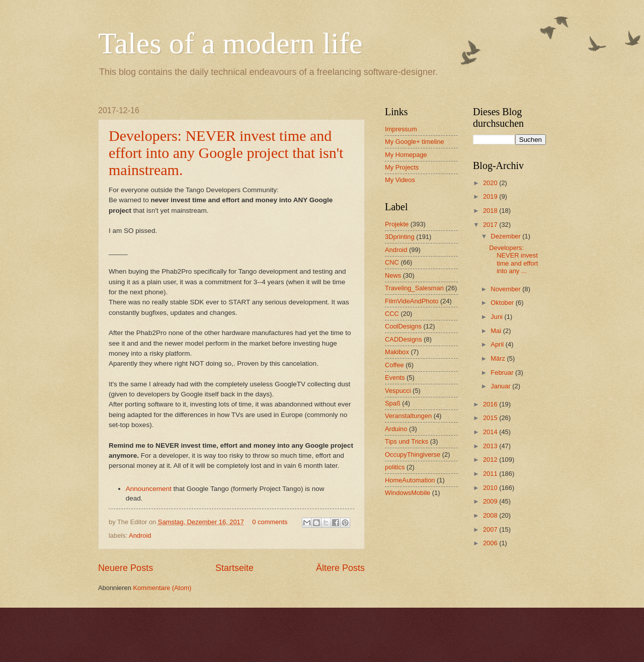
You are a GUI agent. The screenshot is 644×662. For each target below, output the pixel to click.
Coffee (394, 365)
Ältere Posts (340, 568)
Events (395, 378)
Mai (497, 331)
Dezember (506, 236)
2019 (491, 196)
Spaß (393, 403)
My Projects (402, 167)
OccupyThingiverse (413, 454)
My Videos (400, 180)
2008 (491, 515)
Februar (503, 373)
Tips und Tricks (407, 441)
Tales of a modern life (230, 43)
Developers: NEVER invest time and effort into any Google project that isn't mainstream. (226, 153)
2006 (491, 543)
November (506, 289)
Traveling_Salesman (414, 288)
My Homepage (406, 155)
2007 (491, 529)
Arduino (396, 429)
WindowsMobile (408, 493)
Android (140, 535)
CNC (392, 262)
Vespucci (398, 391)
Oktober (503, 303)
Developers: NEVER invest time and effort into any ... (513, 259)
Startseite (234, 568)
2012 (491, 460)
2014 (491, 432)
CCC (392, 314)
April (498, 344)
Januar (501, 386)
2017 (491, 225)
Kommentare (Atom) (162, 588)
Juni (497, 317)
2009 (491, 501)
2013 (491, 446)
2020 (491, 183)
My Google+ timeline (415, 142)
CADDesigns (404, 339)
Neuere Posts (126, 568)
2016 (491, 404)
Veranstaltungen (408, 416)
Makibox (397, 352)
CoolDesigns (403, 326)
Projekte (397, 224)
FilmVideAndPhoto (412, 301)
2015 (491, 418)
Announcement (150, 489)
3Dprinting (400, 237)
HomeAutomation (410, 480)
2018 (491, 211)
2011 (491, 474)
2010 (491, 488)
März (499, 358)
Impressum (401, 129)
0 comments (270, 522)
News (393, 275)
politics (395, 467)
